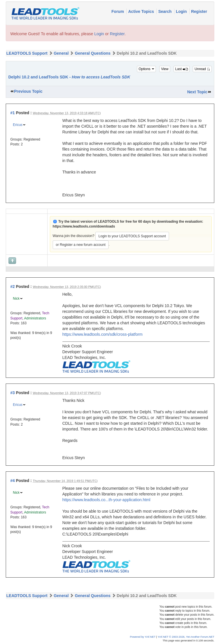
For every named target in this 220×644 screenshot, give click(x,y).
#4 (13, 481)
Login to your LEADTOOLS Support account (132, 236)
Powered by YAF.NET (143, 637)
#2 (13, 287)
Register (199, 11)
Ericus (18, 125)
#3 (13, 393)
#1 (13, 113)
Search (165, 11)
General (61, 53)
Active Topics (142, 11)
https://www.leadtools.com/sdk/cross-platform (103, 334)
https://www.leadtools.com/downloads (84, 226)
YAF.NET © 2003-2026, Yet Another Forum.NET (186, 637)
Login (182, 11)
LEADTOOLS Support (27, 53)
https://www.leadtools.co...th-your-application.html (106, 500)
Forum (118, 11)
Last (182, 69)
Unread (202, 69)
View (165, 69)
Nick (16, 299)
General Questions (93, 53)
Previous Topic (28, 91)
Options (147, 69)
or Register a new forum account (81, 245)
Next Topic (197, 92)
